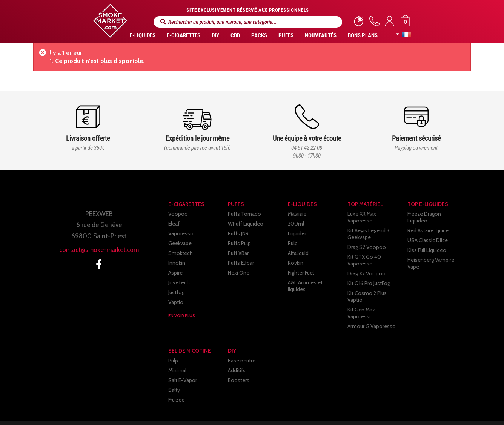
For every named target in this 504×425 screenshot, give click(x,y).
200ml (296, 224)
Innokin (177, 263)
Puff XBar (238, 253)
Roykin (296, 263)
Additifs (237, 353)
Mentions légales (138, 413)
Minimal (177, 353)
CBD (235, 35)
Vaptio (176, 302)
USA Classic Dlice (428, 233)
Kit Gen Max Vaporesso (374, 296)
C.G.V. (182, 413)
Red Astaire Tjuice (428, 224)
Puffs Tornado (244, 214)
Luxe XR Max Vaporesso (375, 214)
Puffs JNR (238, 233)
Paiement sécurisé (265, 413)
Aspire (175, 273)
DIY (215, 35)
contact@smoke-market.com (99, 250)
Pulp (293, 243)
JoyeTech (179, 282)
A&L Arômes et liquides (315, 282)
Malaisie (297, 214)
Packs (259, 35)
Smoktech (181, 253)
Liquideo (298, 233)
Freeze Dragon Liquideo (435, 214)
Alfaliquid (298, 253)
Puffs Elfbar (241, 263)
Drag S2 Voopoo (367, 240)
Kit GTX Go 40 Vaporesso (364, 253)
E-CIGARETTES (184, 35)
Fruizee (176, 383)
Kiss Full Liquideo (427, 243)
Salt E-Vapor (183, 363)
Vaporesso (181, 233)
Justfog (176, 292)
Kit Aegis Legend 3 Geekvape (368, 227)
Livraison (215, 413)
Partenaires (317, 413)
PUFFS (286, 35)
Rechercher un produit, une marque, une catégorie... (163, 22)
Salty (174, 373)
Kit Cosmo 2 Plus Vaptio (375, 286)
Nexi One (239, 273)
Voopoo (178, 214)
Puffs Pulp (239, 243)
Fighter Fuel (301, 273)
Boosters (239, 363)
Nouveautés (321, 35)
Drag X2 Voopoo (366, 267)
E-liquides (143, 35)
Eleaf (174, 224)
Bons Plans (363, 35)
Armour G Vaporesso (372, 306)
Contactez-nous (367, 413)
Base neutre (242, 344)
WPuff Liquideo (246, 224)
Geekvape (180, 243)
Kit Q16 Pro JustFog (369, 276)
